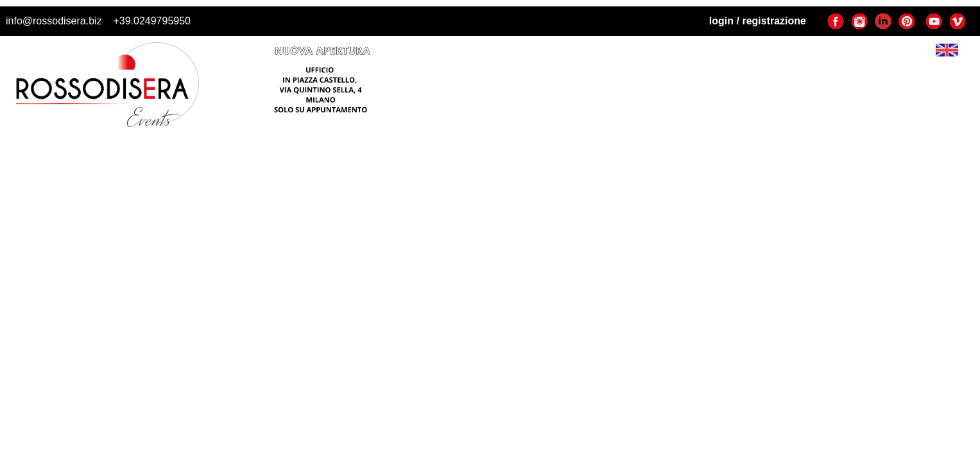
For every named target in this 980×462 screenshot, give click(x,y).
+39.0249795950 (152, 21)
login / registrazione (758, 21)
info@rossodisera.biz (54, 21)
